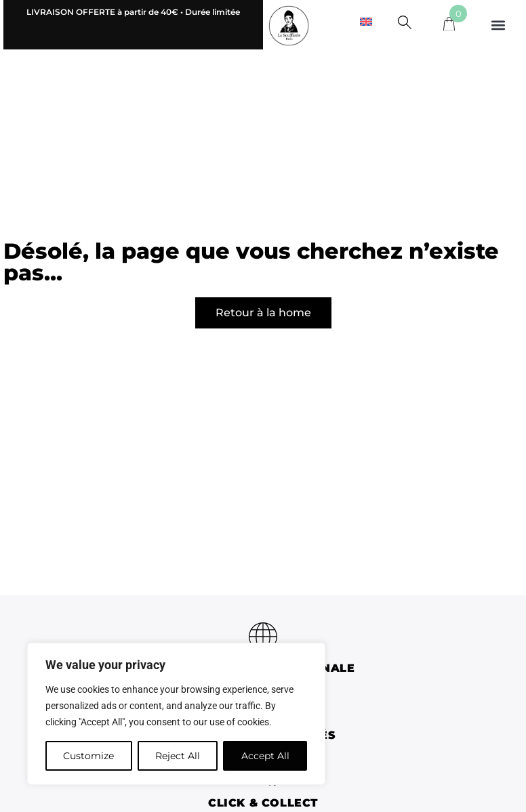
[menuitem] (366, 21)
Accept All (265, 756)
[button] (499, 25)
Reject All (178, 756)
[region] (176, 714)
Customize (88, 756)
